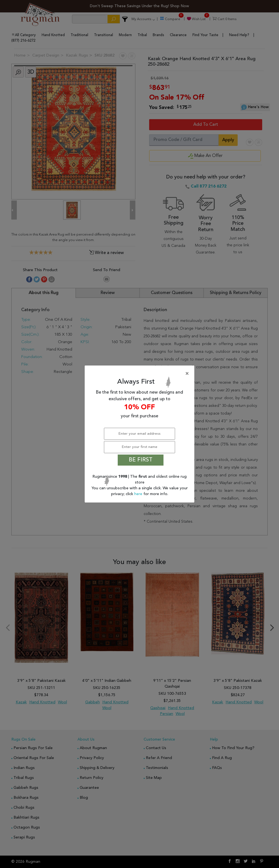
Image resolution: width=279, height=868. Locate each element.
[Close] (141, 374)
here (139, 494)
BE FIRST (141, 460)
